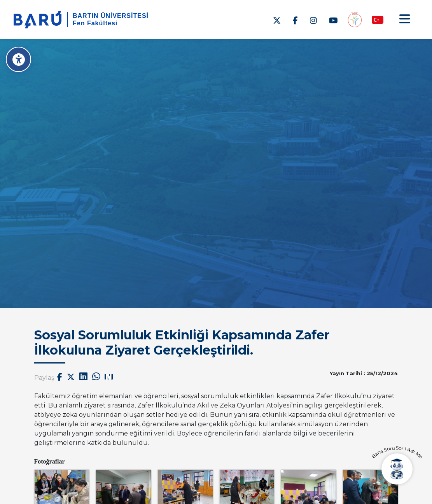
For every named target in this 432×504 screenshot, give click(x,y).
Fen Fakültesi (95, 23)
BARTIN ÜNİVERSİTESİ (111, 16)
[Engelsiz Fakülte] (355, 19)
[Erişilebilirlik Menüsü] (18, 59)
